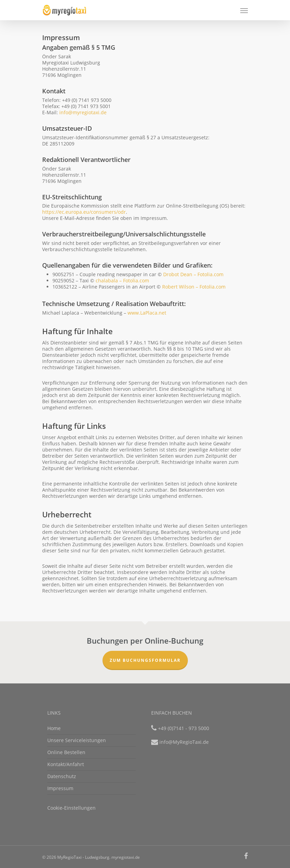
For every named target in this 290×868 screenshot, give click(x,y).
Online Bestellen (66, 752)
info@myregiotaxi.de (83, 112)
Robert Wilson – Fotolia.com (194, 287)
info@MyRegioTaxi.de (184, 742)
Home (54, 728)
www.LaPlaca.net (147, 313)
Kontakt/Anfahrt (66, 764)
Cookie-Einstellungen (71, 808)
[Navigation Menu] (244, 10)
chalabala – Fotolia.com (122, 280)
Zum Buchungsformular (145, 660)
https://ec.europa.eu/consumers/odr (84, 212)
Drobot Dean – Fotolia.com (193, 274)
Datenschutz (62, 776)
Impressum (60, 788)
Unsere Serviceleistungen (77, 740)
